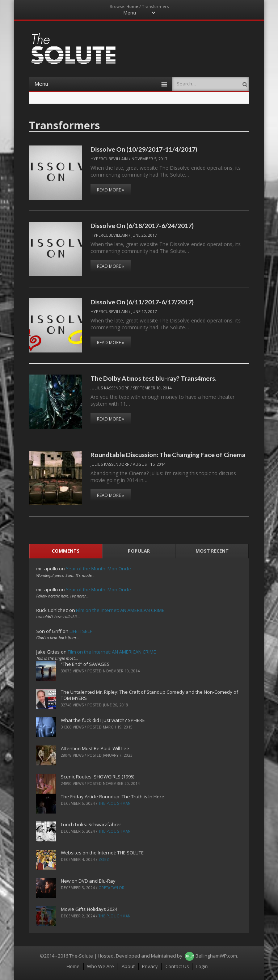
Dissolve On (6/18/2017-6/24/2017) (142, 225)
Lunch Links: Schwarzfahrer (91, 824)
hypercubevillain (109, 159)
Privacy (150, 966)
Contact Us (177, 966)
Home (132, 6)
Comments (66, 551)
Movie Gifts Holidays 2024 (89, 909)
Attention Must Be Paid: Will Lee (95, 748)
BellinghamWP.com (216, 956)
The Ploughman (115, 803)
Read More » (111, 190)
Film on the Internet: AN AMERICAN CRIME (120, 610)
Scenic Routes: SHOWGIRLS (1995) (98, 777)
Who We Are (100, 966)
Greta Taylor (111, 888)
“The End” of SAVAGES (85, 664)
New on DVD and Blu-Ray (88, 881)
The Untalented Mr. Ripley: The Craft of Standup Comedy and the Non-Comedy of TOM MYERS (149, 695)
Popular (139, 551)
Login (202, 966)
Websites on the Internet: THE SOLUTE (102, 853)
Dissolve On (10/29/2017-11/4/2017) (144, 149)
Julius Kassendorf (110, 388)
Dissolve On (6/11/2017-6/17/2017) (142, 302)
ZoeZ (104, 859)
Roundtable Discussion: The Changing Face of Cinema (168, 455)
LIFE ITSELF (81, 631)
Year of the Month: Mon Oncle (98, 569)
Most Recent (212, 551)
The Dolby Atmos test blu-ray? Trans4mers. (153, 378)
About (128, 966)
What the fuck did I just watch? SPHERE (103, 720)
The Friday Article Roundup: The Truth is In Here (113, 797)
